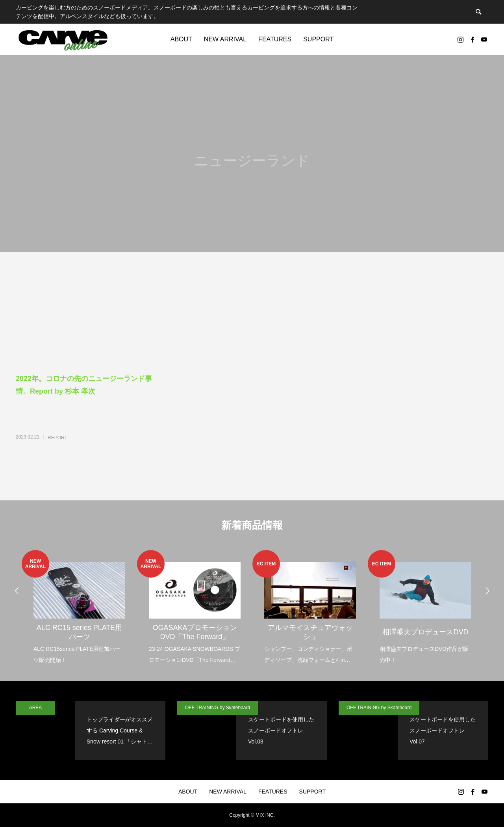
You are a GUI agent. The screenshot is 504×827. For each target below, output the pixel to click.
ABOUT (181, 39)
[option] (79, 608)
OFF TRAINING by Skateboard (218, 708)
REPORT (57, 438)
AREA (36, 708)
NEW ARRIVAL (225, 39)
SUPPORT (318, 39)
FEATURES (275, 39)
